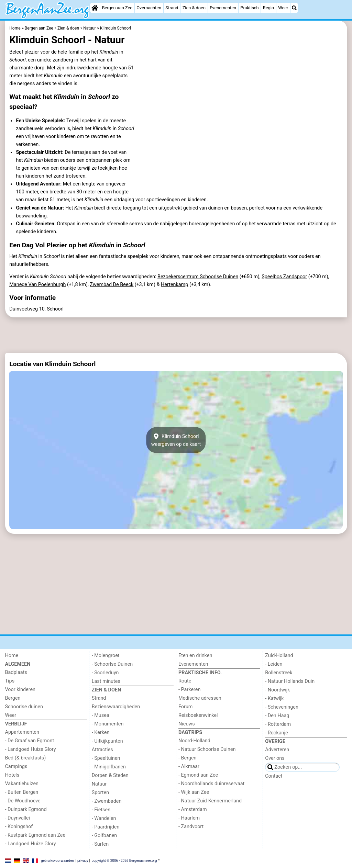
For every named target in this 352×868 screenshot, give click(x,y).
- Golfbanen (104, 836)
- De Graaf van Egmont (30, 741)
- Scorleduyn (105, 673)
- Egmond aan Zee (198, 775)
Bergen (13, 698)
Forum (185, 707)
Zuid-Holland (279, 656)
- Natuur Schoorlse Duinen (207, 749)
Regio (268, 8)
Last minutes (106, 681)
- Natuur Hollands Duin (290, 681)
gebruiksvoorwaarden (57, 860)
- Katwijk (274, 698)
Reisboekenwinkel (198, 715)
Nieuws (187, 724)
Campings (16, 766)
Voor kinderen (20, 690)
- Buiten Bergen (22, 792)
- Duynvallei (18, 818)
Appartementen (22, 732)
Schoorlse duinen (24, 707)
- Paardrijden (106, 827)
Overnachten (149, 8)
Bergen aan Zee (117, 8)
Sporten (100, 793)
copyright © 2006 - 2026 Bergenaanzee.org (124, 860)
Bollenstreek (279, 673)
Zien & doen (194, 8)
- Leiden (274, 664)
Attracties (102, 750)
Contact (274, 776)
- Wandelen (104, 818)
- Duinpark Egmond (26, 809)
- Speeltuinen (106, 758)
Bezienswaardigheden (116, 707)
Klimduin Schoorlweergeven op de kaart (176, 440)
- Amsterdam (193, 809)
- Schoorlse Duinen (112, 664)
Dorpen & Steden (110, 775)
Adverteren (277, 750)
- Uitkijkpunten (107, 741)
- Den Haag (277, 716)
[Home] (95, 8)
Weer (283, 8)
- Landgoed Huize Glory (31, 749)
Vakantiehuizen (22, 784)
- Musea (101, 715)
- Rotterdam (278, 724)
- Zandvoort (191, 827)
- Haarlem (189, 818)
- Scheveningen (282, 707)
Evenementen (223, 8)
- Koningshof (19, 827)
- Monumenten (108, 724)
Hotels (12, 775)
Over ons (275, 758)
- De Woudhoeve (23, 801)
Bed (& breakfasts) (26, 758)
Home (12, 656)
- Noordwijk (277, 690)
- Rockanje (276, 733)
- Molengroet (106, 656)
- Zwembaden (107, 801)
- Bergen (188, 758)
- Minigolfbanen (109, 767)
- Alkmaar (189, 766)
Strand (172, 8)
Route (185, 681)
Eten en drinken (195, 656)
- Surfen (100, 844)
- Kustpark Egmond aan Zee (35, 835)
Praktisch (249, 8)
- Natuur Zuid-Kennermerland (210, 801)
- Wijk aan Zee (194, 792)
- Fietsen (101, 810)
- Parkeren (189, 690)
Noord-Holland (194, 741)
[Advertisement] (176, 335)
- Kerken (101, 732)
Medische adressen (200, 698)
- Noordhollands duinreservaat (211, 784)
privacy (83, 860)
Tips (10, 681)
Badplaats (16, 672)
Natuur (99, 784)
